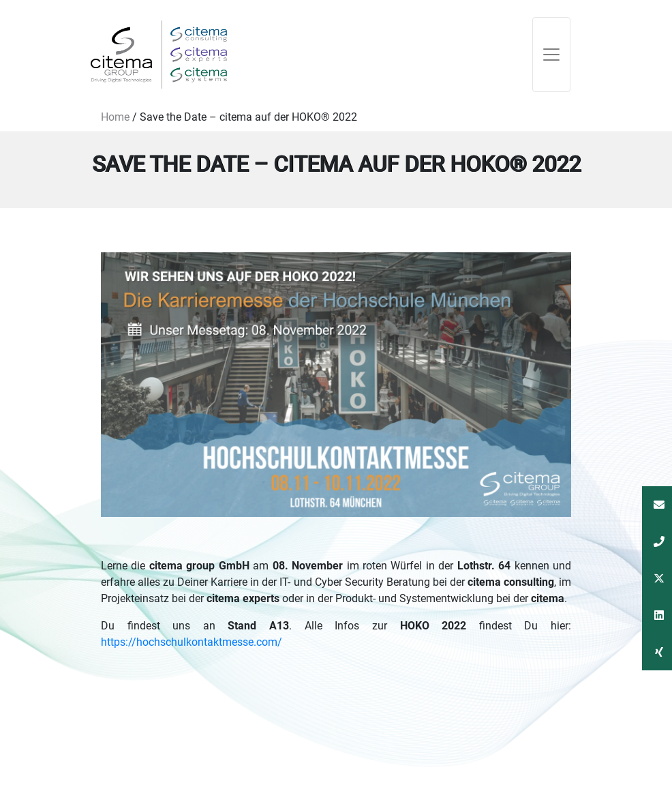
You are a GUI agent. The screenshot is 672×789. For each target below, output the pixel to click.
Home (115, 117)
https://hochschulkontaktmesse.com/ (192, 642)
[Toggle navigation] (551, 55)
